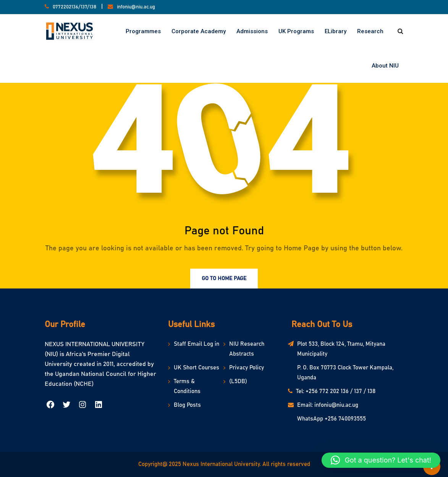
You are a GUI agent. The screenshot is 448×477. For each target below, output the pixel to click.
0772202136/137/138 (74, 7)
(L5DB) (238, 381)
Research (370, 31)
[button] (381, 460)
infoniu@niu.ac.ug (136, 7)
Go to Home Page (224, 279)
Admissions (252, 31)
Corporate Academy (199, 31)
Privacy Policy (247, 368)
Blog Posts (187, 405)
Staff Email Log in (197, 344)
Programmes (143, 31)
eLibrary (336, 31)
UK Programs (296, 31)
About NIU (385, 66)
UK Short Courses (197, 368)
